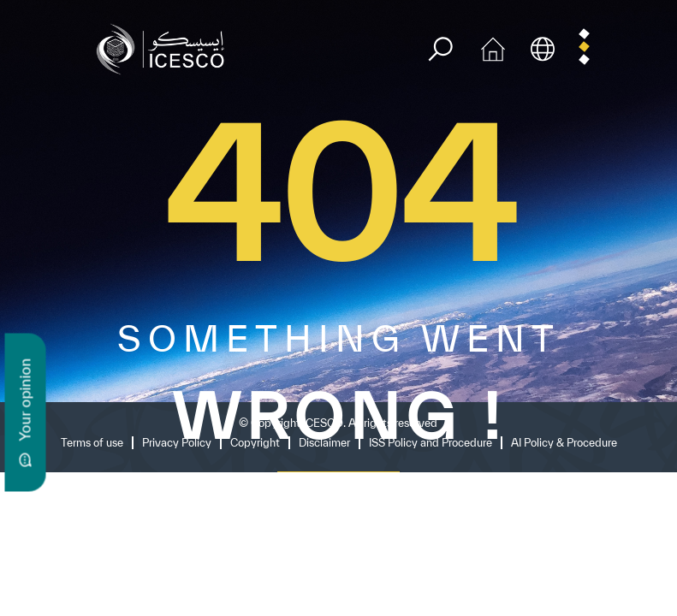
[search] (440, 49)
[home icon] (493, 47)
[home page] (164, 47)
